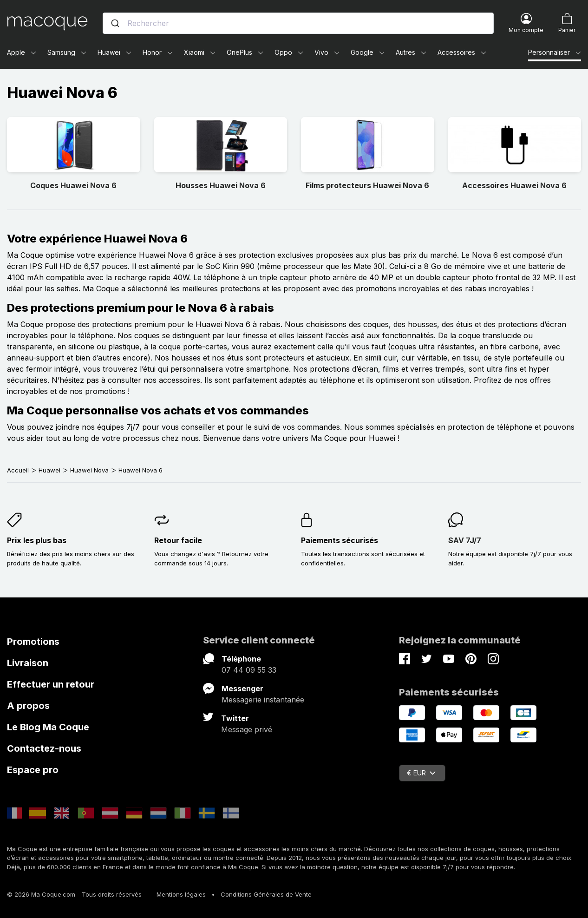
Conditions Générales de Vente (266, 894)
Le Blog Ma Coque (48, 727)
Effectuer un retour (51, 684)
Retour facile (178, 540)
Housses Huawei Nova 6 (221, 185)
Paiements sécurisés (340, 540)
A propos (28, 706)
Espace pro (33, 770)
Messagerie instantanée (263, 700)
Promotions (33, 642)
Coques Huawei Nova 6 (73, 185)
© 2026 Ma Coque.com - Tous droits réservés (74, 894)
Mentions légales (181, 894)
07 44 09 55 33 (249, 670)
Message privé (247, 729)
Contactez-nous (44, 748)
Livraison (28, 663)
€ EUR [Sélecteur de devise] (421, 773)
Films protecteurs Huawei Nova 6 (367, 185)
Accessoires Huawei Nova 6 (514, 185)
